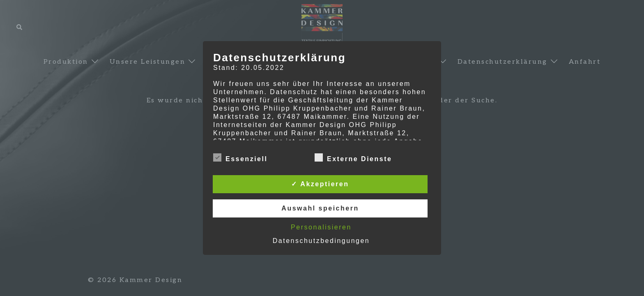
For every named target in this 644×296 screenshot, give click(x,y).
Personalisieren (321, 227)
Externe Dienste (353, 158)
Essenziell (240, 158)
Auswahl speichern (320, 208)
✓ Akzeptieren (320, 184)
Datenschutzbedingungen (321, 241)
